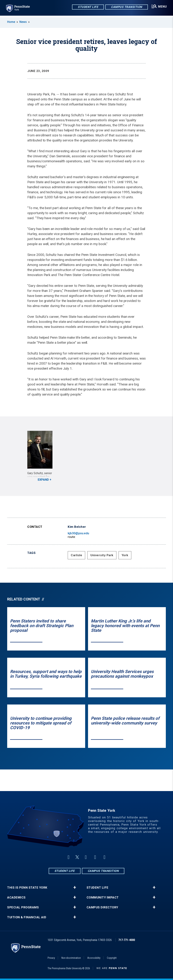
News (23, 22)
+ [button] (75, 888)
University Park (102, 555)
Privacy (51, 958)
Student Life (87, 7)
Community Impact (103, 897)
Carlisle (76, 555)
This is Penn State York (27, 888)
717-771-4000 (127, 940)
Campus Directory (102, 907)
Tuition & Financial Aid (27, 917)
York (125, 555)
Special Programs (23, 907)
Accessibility (94, 958)
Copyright (112, 958)
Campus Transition (126, 7)
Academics (16, 897)
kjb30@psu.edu (78, 533)
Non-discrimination (71, 958)
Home (11, 22)
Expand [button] (43, 480)
